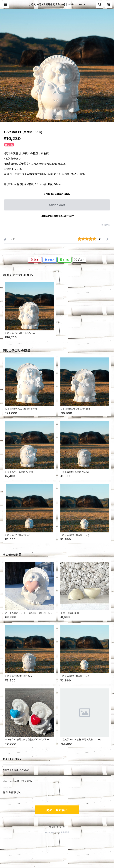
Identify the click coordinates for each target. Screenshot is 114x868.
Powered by (57, 833)
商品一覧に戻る (57, 810)
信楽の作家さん (12, 792)
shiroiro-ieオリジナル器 (18, 781)
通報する (106, 225)
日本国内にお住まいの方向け (57, 216)
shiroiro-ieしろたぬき (16, 770)
